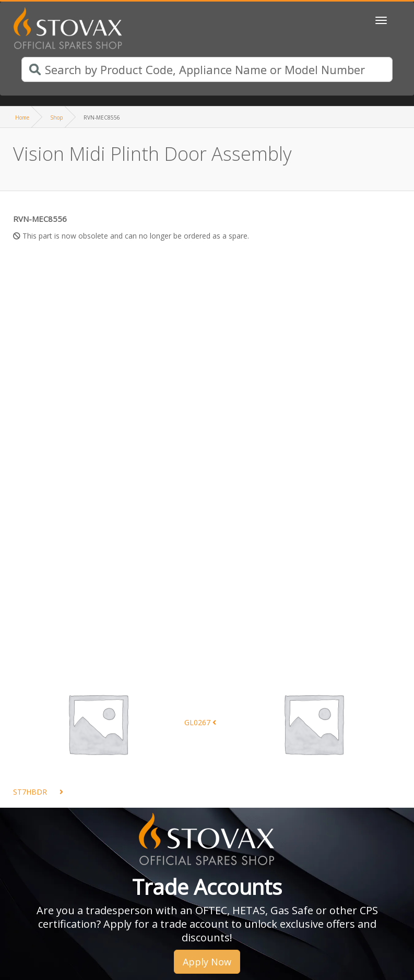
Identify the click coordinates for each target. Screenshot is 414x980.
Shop (56, 117)
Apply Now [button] (207, 962)
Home (22, 117)
